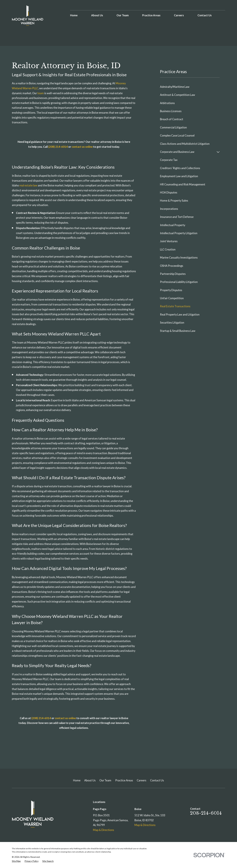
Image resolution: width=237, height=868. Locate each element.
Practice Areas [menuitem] (151, 15)
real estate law (28, 185)
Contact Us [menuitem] (205, 15)
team (41, 93)
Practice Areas (124, 780)
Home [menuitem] (74, 15)
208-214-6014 (206, 813)
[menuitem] (190, 87)
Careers (142, 780)
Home (77, 780)
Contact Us (157, 780)
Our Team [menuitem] (123, 15)
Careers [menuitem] (179, 15)
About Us (90, 780)
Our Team (105, 780)
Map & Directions (104, 830)
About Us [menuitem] (97, 15)
